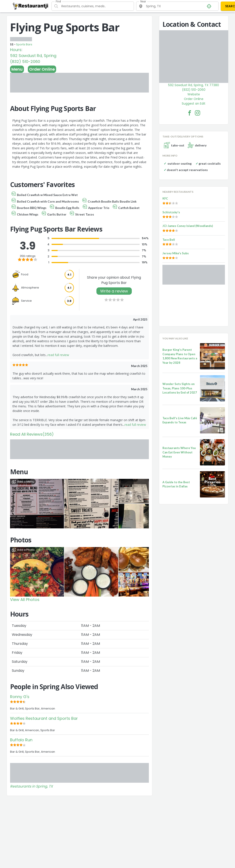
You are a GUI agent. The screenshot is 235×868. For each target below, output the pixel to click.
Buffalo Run (21, 740)
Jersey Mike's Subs (176, 253)
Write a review (114, 291)
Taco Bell (169, 240)
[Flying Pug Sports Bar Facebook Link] (190, 113)
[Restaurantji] (31, 6)
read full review (58, 355)
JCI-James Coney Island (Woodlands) (188, 226)
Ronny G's (20, 697)
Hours (16, 50)
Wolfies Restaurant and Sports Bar (44, 718)
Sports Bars (24, 44)
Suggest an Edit (194, 103)
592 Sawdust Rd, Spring (33, 56)
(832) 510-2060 (25, 61)
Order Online (42, 69)
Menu (17, 69)
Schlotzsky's (171, 212)
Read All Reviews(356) (32, 434)
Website (194, 94)
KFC (165, 198)
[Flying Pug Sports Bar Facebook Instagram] (198, 113)
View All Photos (25, 600)
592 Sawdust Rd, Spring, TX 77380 (194, 85)
